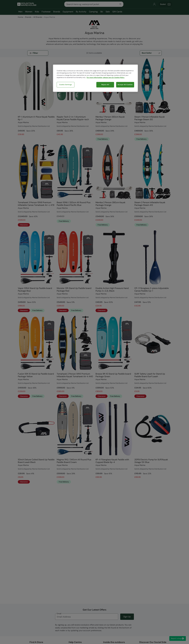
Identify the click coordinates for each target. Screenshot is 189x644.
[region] (95, 78)
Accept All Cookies (125, 85)
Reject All (105, 85)
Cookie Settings (66, 85)
